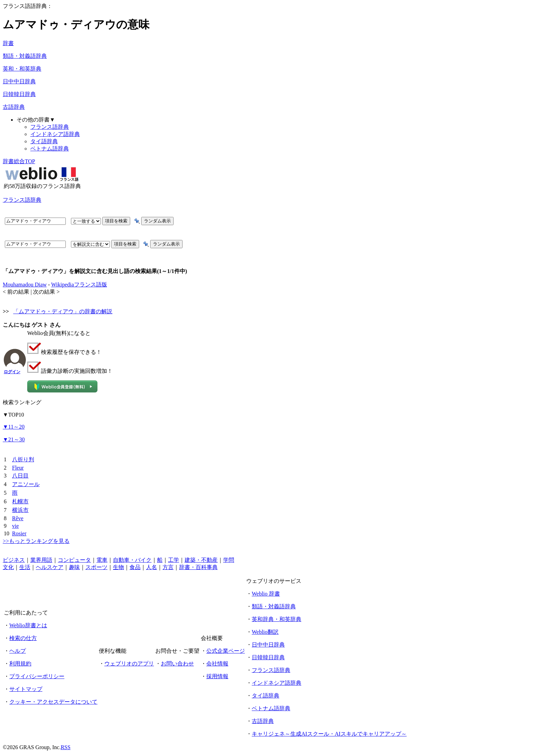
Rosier (19, 533)
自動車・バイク (132, 560)
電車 (102, 560)
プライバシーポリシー (37, 676)
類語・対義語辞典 (25, 56)
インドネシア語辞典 (55, 134)
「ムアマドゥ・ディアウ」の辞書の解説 (63, 311)
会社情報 (217, 664)
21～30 (14, 439)
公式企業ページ (226, 651)
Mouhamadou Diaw (25, 285)
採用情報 (217, 676)
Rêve (18, 518)
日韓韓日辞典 (19, 94)
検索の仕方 (23, 638)
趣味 (74, 567)
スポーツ (96, 567)
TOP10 (13, 415)
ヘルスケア (50, 567)
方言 (168, 567)
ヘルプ (18, 651)
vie (15, 526)
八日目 (20, 476)
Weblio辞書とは (28, 625)
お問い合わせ (177, 664)
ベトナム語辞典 (50, 149)
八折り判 (23, 459)
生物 (118, 567)
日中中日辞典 (19, 81)
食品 (135, 567)
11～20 (14, 427)
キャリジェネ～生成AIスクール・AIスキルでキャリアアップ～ (329, 734)
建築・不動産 (201, 560)
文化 (8, 567)
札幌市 (20, 501)
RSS (65, 747)
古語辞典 (14, 107)
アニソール (26, 484)
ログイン (12, 372)
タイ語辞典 (44, 141)
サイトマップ (26, 689)
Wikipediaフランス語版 (79, 285)
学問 (229, 560)
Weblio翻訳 (265, 632)
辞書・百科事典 (198, 567)
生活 (25, 567)
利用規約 (20, 664)
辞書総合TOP (19, 161)
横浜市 (20, 510)
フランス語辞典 (50, 127)
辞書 (8, 43)
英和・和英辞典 (22, 69)
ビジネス (14, 560)
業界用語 (41, 560)
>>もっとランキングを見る (36, 541)
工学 (174, 560)
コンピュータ (74, 560)
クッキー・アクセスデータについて (53, 702)
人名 (152, 567)
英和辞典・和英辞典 (277, 619)
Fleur (18, 468)
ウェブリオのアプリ (129, 664)
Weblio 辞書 (266, 594)
